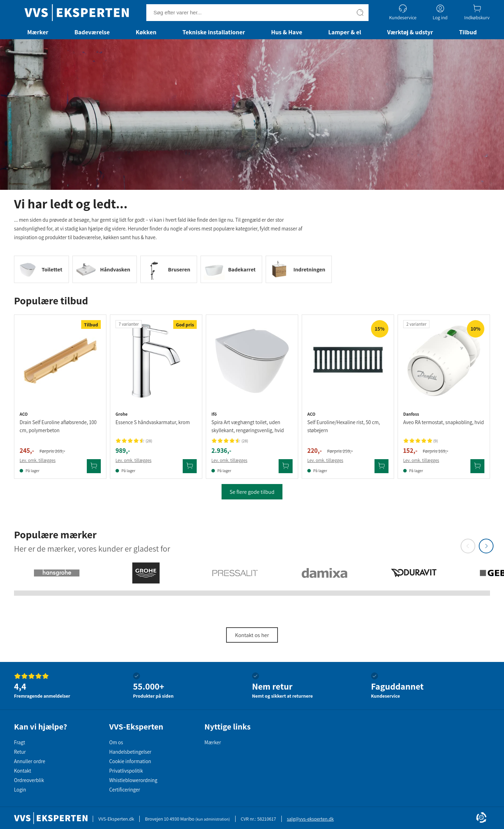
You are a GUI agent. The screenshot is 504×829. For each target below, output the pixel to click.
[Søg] (360, 13)
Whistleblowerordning (133, 780)
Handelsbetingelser (130, 752)
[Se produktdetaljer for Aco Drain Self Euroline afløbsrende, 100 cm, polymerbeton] (60, 361)
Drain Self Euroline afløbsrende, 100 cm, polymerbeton (58, 426)
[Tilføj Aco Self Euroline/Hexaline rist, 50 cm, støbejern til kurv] (381, 466)
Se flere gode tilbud (252, 492)
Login (20, 790)
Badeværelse (92, 32)
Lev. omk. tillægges (38, 460)
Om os (116, 742)
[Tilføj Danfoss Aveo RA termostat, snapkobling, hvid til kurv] (477, 466)
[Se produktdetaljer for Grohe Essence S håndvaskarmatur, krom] (156, 361)
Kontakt (23, 771)
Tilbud (468, 32)
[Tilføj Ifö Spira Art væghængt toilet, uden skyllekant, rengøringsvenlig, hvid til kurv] (286, 466)
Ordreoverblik (29, 780)
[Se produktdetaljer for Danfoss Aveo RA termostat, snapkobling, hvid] (444, 361)
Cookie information (130, 761)
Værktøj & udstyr (410, 32)
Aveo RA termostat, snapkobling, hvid (443, 422)
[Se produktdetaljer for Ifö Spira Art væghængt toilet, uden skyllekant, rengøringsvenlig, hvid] (252, 361)
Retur (20, 752)
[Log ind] (440, 12)
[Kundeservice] (403, 12)
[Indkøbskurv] (477, 12)
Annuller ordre (30, 761)
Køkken (146, 32)
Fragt (20, 742)
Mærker (38, 32)
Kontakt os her (252, 635)
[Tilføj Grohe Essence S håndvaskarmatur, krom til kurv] (190, 466)
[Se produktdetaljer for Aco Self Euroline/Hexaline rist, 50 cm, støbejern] (348, 361)
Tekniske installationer (214, 32)
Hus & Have (286, 32)
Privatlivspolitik (126, 771)
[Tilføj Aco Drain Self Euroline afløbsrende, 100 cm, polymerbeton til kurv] (94, 466)
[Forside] (77, 13)
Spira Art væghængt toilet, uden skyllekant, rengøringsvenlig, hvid (248, 426)
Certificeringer (125, 790)
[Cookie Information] (481, 818)
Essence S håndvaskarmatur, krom (153, 422)
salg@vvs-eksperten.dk (310, 819)
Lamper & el (345, 32)
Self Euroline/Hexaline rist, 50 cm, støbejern (344, 426)
